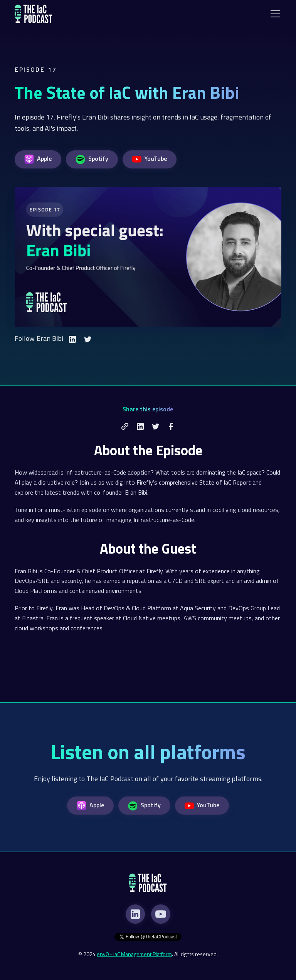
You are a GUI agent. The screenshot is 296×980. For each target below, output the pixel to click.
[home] (34, 14)
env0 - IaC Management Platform (134, 954)
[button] (274, 14)
